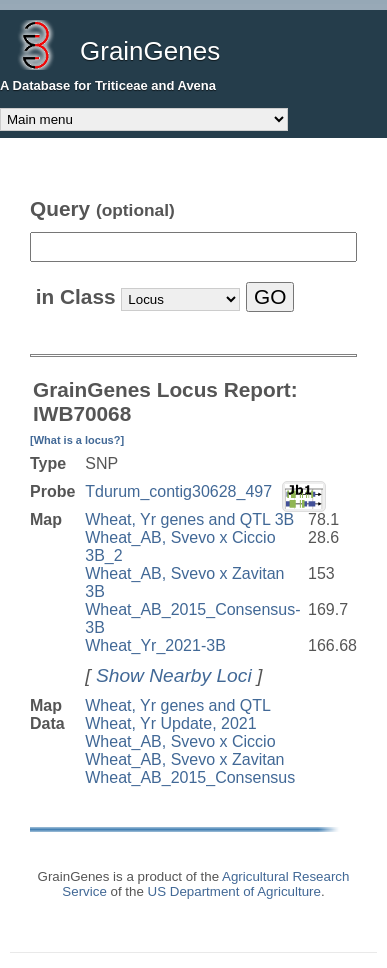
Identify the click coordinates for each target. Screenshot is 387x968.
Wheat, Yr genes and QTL (178, 705)
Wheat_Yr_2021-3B (155, 645)
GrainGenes (150, 51)
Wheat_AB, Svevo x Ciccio (180, 741)
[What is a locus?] (77, 440)
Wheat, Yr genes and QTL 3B (189, 519)
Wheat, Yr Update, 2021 (170, 723)
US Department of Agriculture (234, 891)
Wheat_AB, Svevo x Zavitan (184, 759)
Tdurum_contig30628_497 (178, 491)
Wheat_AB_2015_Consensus (190, 777)
